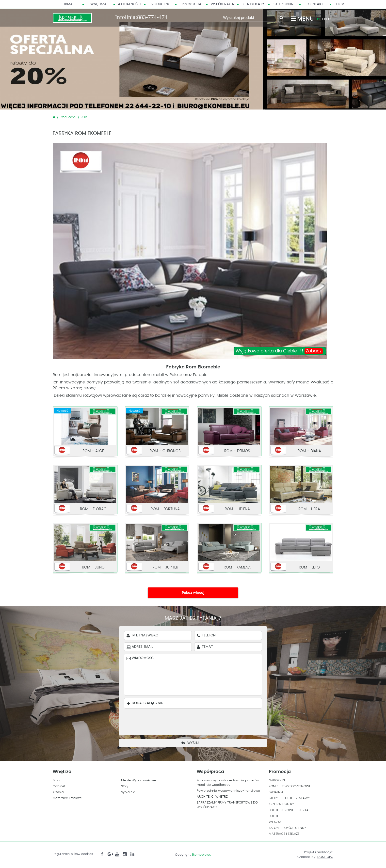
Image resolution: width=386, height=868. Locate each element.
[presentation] (197, 721)
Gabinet (59, 786)
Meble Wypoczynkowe (138, 781)
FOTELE (274, 816)
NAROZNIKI (277, 781)
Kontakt (315, 4)
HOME (341, 4)
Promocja (192, 4)
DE (330, 19)
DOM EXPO (325, 857)
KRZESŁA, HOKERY (281, 804)
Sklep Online (284, 4)
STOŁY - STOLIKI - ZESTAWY (289, 798)
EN (324, 19)
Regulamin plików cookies (73, 854)
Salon (57, 781)
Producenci (160, 4)
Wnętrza (98, 4)
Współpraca (222, 4)
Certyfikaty (253, 4)
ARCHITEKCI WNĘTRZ (212, 797)
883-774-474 (152, 17)
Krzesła (58, 792)
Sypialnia (128, 792)
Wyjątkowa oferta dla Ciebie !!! (279, 351)
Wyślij (193, 743)
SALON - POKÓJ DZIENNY (287, 828)
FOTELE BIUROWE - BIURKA (289, 810)
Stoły (125, 786)
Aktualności (129, 4)
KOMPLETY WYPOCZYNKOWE (290, 786)
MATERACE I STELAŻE (284, 834)
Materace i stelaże (67, 798)
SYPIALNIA (276, 792)
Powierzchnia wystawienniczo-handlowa (228, 791)
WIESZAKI (276, 822)
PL (319, 19)
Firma (68, 4)
